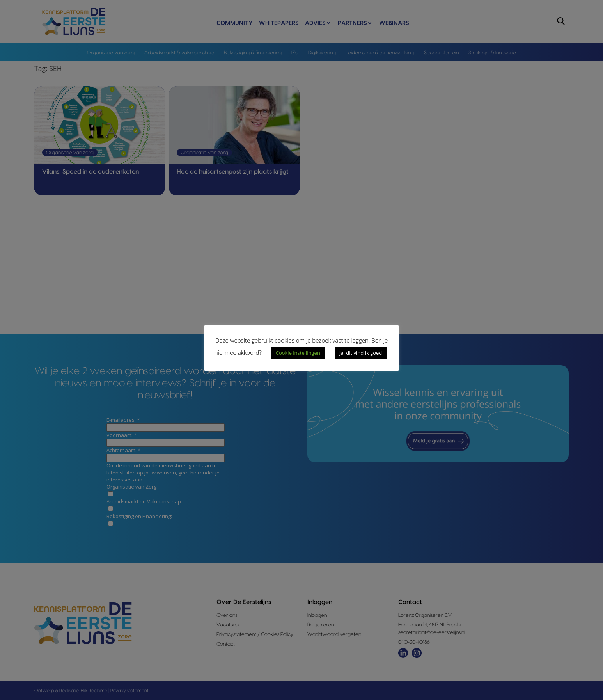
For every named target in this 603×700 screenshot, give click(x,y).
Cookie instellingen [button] (298, 353)
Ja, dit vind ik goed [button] (361, 353)
